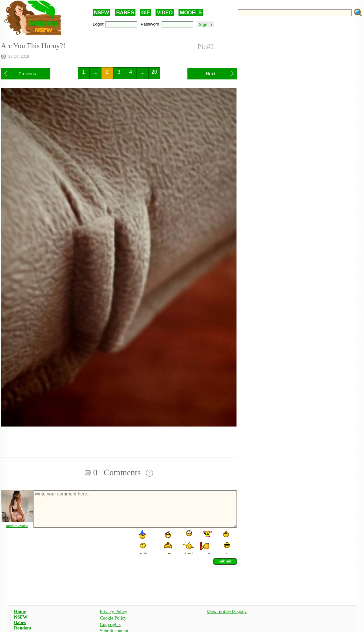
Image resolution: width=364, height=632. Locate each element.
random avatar (17, 526)
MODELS (191, 13)
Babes (20, 622)
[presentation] (81, 542)
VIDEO (165, 13)
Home (20, 612)
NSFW (102, 13)
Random (23, 628)
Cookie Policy (113, 618)
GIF (146, 13)
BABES (125, 13)
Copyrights (110, 624)
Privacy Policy (113, 612)
